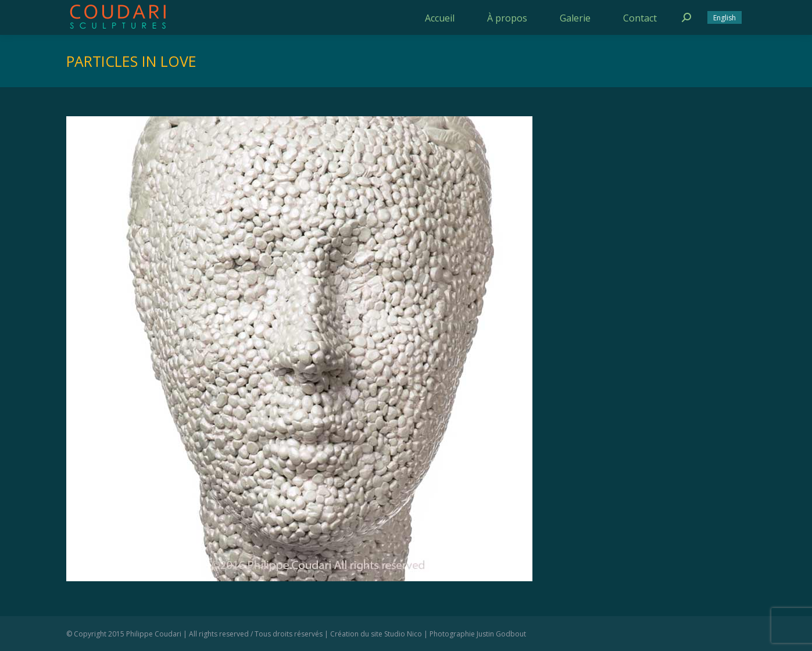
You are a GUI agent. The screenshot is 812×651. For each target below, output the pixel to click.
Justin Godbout (501, 634)
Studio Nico (403, 634)
